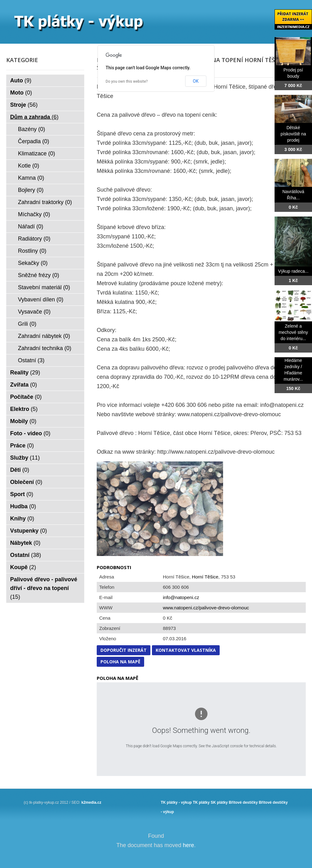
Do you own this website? (127, 81)
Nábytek (25, 543)
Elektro (24, 409)
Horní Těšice (205, 577)
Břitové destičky (243, 802)
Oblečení (26, 482)
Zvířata (24, 385)
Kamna (31, 178)
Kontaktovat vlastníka (186, 650)
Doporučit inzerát (124, 650)
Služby (25, 458)
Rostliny (32, 251)
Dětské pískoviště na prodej (293, 134)
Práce (22, 446)
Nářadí (31, 227)
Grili (27, 324)
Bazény (32, 129)
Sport (22, 494)
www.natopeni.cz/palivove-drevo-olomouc (206, 608)
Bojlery (31, 190)
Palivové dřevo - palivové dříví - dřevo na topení (44, 588)
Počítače (26, 397)
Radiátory (34, 239)
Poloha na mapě (120, 662)
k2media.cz (91, 802)
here (188, 845)
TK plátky (201, 802)
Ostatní (31, 360)
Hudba (23, 506)
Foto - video (30, 433)
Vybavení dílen (41, 300)
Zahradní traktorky (45, 202)
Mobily (23, 421)
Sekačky (33, 263)
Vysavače (34, 312)
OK (196, 81)
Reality (25, 373)
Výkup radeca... (293, 271)
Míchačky (34, 214)
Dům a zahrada (34, 117)
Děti (20, 470)
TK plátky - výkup (176, 802)
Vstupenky (29, 531)
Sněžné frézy (39, 275)
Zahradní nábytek (44, 336)
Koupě (23, 567)
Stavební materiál (44, 287)
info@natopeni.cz (181, 597)
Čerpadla (34, 141)
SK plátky (219, 802)
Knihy (22, 519)
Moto (21, 93)
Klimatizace (37, 154)
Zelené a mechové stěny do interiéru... (293, 332)
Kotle (29, 166)
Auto (21, 80)
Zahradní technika (45, 348)
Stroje (24, 105)
